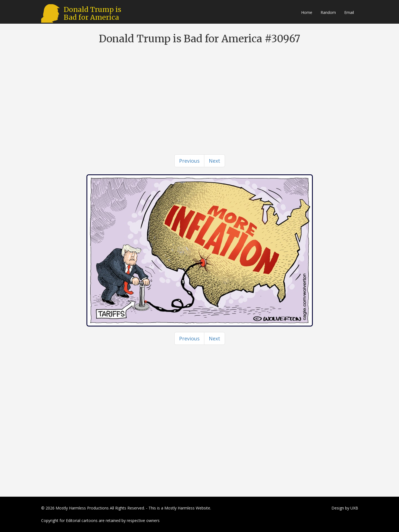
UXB (354, 508)
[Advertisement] (200, 89)
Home (307, 12)
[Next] (215, 161)
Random (328, 12)
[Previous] (189, 161)
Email (349, 12)
